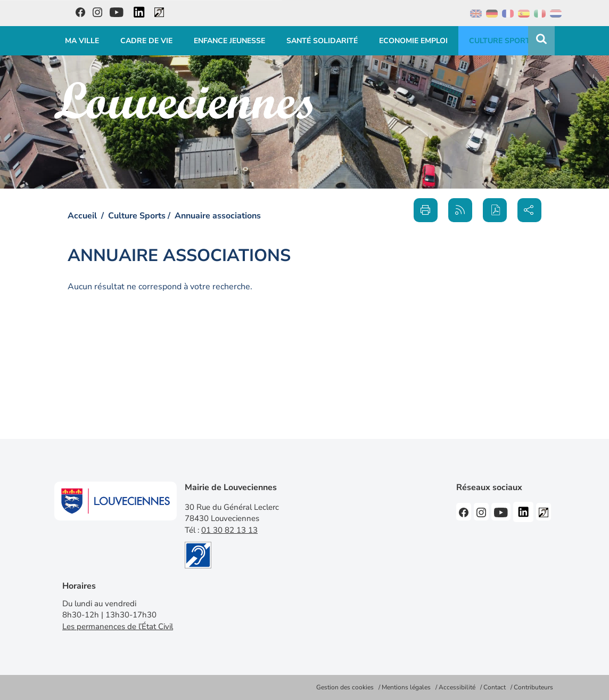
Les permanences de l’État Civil (118, 626)
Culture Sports (137, 216)
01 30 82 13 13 (229, 530)
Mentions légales (406, 687)
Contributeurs (533, 687)
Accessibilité (457, 687)
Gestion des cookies (345, 687)
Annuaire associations (218, 216)
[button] (495, 210)
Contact (495, 687)
